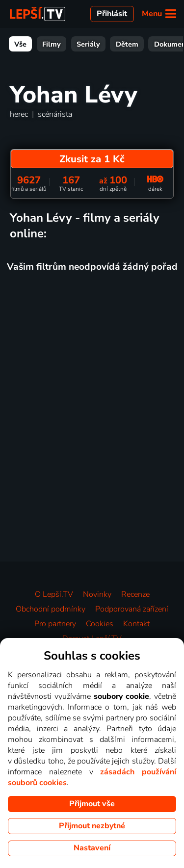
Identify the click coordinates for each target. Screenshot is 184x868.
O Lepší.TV (54, 594)
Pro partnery (55, 624)
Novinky (97, 594)
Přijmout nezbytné (92, 826)
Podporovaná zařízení (132, 609)
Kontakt (136, 624)
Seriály (88, 44)
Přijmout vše (92, 804)
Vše (20, 44)
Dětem (127, 44)
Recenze (135, 594)
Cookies (100, 624)
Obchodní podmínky (51, 609)
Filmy (52, 44)
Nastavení (92, 848)
